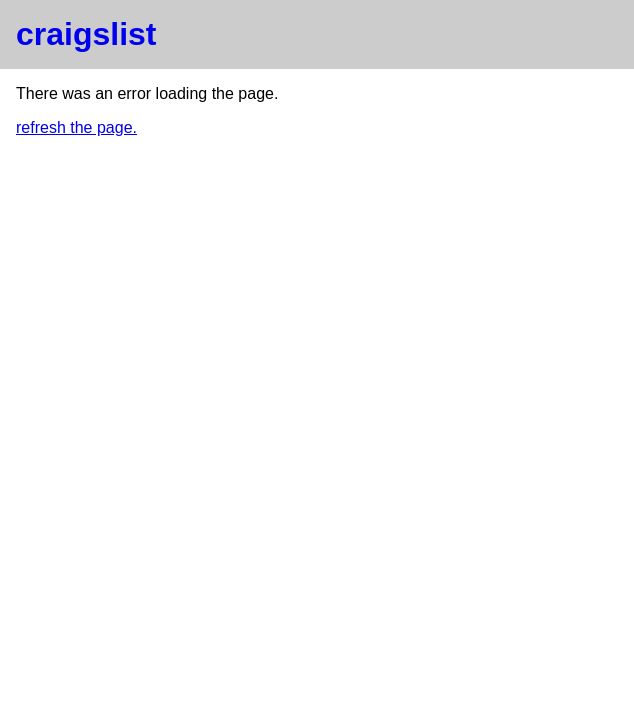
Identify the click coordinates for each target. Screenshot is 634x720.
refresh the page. (76, 127)
